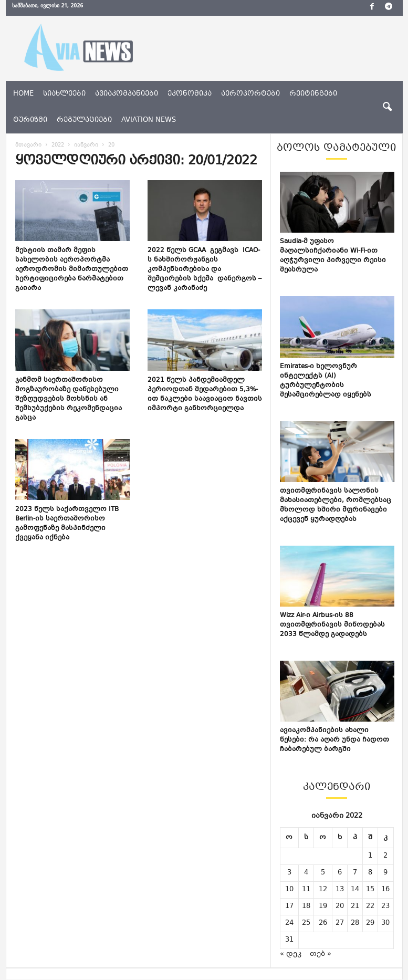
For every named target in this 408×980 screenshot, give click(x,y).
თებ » (321, 954)
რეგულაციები (84, 120)
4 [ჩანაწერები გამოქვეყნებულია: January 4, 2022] (306, 873)
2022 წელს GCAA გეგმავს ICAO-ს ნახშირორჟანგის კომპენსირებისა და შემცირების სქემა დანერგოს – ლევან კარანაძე (205, 269)
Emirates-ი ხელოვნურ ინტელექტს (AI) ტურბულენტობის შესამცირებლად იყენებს (326, 381)
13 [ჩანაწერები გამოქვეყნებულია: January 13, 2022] (340, 890)
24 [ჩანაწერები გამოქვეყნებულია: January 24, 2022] (289, 923)
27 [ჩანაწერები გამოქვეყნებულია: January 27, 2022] (340, 923)
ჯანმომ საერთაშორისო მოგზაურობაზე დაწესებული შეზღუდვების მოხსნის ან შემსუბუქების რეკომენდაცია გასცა (69, 399)
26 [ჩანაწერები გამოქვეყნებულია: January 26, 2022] (323, 923)
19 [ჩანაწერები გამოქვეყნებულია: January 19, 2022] (323, 906)
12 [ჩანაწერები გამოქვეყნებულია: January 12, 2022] (323, 890)
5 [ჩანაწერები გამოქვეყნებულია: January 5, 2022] (323, 873)
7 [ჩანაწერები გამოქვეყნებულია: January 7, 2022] (355, 873)
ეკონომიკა (190, 94)
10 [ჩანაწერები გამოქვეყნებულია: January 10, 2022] (289, 890)
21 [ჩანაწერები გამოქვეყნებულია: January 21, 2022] (355, 906)
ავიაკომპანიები (127, 94)
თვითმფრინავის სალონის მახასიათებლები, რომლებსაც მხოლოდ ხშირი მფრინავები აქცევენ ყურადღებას (336, 505)
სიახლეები (64, 94)
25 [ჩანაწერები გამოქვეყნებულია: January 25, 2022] (306, 923)
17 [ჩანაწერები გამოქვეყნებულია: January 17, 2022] (289, 906)
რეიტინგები (313, 94)
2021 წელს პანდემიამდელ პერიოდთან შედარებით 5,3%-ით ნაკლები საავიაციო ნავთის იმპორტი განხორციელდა (205, 394)
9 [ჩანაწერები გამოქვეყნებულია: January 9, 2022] (385, 873)
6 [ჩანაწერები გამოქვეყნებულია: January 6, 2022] (340, 873)
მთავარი (28, 145)
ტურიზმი (30, 120)
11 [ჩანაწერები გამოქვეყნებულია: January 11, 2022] (306, 890)
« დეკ (291, 954)
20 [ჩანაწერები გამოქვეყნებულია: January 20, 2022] (340, 906)
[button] (387, 107)
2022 (58, 145)
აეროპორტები (250, 94)
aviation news (149, 120)
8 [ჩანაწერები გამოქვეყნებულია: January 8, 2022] (370, 873)
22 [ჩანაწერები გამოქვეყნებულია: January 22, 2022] (370, 906)
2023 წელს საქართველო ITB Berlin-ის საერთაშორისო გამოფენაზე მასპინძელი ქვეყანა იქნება (67, 524)
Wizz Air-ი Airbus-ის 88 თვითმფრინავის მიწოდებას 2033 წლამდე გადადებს (332, 625)
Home (23, 94)
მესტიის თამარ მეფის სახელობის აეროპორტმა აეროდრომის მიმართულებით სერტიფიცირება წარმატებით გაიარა (72, 269)
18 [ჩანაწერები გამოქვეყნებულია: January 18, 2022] (306, 906)
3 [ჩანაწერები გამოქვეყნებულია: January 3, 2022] (289, 873)
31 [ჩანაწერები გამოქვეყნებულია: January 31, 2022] (289, 940)
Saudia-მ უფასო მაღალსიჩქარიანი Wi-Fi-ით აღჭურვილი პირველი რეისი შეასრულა (333, 256)
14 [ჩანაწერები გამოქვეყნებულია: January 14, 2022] (355, 890)
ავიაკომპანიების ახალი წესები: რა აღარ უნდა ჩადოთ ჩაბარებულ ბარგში (334, 740)
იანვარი (86, 145)
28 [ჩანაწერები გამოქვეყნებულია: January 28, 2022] (355, 923)
